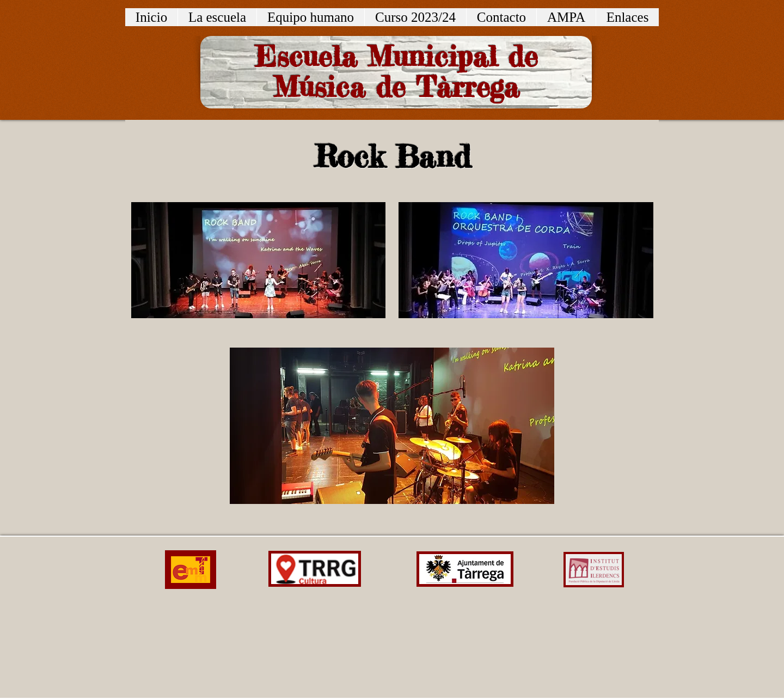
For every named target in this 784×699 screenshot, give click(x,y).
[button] (217, 17)
